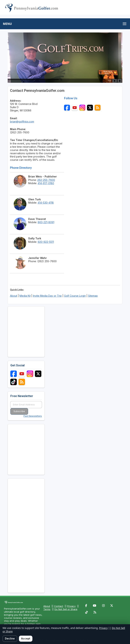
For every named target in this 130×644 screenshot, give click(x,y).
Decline (10, 638)
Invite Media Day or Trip (47, 296)
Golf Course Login (75, 296)
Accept (26, 638)
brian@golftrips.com (22, 121)
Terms (47, 609)
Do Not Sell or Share (66, 609)
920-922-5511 (46, 242)
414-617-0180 (46, 183)
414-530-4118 (46, 203)
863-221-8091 (46, 222)
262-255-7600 (46, 180)
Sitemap (93, 296)
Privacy (71, 606)
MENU (7, 24)
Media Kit (25, 296)
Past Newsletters (33, 416)
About (14, 296)
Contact (59, 606)
